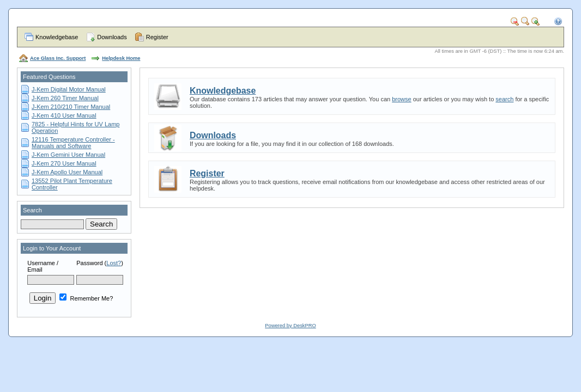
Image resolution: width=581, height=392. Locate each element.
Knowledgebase (57, 37)
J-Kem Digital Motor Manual (69, 89)
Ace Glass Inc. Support (58, 58)
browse (401, 99)
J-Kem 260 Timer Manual (65, 98)
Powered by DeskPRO (290, 326)
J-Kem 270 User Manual (64, 163)
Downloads (112, 37)
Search (32, 210)
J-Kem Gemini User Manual (68, 155)
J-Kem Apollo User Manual (67, 172)
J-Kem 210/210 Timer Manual (71, 107)
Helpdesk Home (121, 58)
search (504, 99)
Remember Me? (86, 298)
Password (89, 263)
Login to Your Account (52, 248)
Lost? (114, 263)
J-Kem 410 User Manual (64, 115)
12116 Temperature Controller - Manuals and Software (73, 143)
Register (157, 37)
